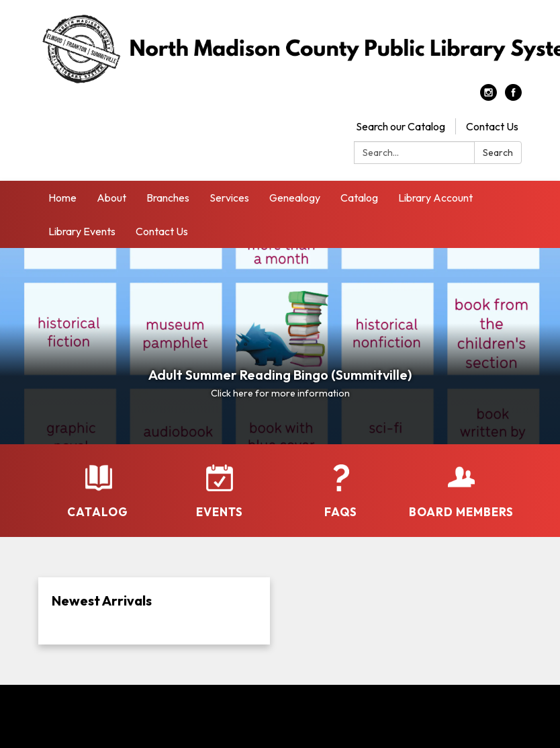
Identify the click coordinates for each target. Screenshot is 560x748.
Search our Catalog (401, 126)
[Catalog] (99, 492)
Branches (168, 198)
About (111, 198)
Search (498, 153)
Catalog (359, 198)
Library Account (435, 198)
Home (62, 198)
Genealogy (295, 198)
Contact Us (492, 126)
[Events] (220, 492)
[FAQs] (340, 492)
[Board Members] (461, 492)
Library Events (82, 231)
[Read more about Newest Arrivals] (154, 611)
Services (229, 198)
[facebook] (513, 97)
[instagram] (488, 97)
